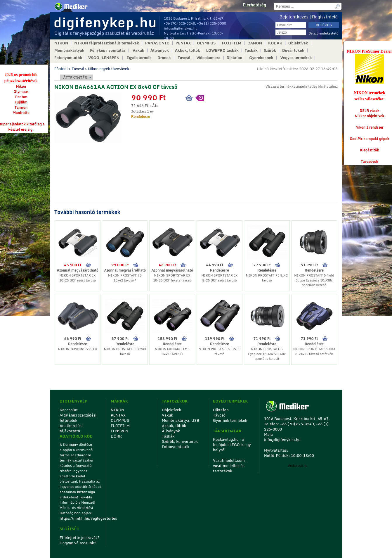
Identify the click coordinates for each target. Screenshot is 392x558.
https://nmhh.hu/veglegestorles (81, 518)
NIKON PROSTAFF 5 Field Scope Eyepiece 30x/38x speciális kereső (314, 280)
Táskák (251, 50)
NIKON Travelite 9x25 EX (78, 349)
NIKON (61, 43)
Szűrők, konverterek (180, 441)
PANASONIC (157, 43)
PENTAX (183, 43)
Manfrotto (21, 113)
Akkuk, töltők (188, 50)
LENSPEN (119, 431)
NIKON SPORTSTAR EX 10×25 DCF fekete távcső (172, 278)
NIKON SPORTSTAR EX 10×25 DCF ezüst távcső (78, 278)
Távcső (184, 58)
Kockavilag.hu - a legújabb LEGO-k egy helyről (232, 445)
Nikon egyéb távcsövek (109, 69)
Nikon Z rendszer (370, 127)
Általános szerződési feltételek (78, 418)
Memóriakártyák (69, 50)
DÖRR (116, 436)
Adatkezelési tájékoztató (71, 428)
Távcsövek (370, 161)
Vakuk (138, 50)
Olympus (21, 92)
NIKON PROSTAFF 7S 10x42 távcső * (125, 278)
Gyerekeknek (261, 58)
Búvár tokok (293, 50)
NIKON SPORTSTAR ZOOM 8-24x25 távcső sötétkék (314, 351)
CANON (255, 43)
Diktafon (235, 58)
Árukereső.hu (298, 466)
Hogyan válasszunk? (78, 543)
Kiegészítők (370, 150)
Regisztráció (325, 17)
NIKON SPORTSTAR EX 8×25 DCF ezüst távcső (220, 278)
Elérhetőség (254, 5)
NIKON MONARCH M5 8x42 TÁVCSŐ (172, 351)
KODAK (275, 43)
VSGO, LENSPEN (104, 58)
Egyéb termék (139, 58)
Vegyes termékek (296, 58)
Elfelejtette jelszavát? (80, 538)
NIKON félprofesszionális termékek (106, 43)
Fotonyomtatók (68, 58)
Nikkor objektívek (369, 116)
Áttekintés (75, 77)
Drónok (164, 58)
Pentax (21, 97)
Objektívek (298, 43)
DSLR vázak (370, 111)
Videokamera (208, 58)
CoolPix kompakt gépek (369, 139)
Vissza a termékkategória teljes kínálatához (302, 86)
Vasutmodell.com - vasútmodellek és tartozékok (230, 466)
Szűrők (270, 50)
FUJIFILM (232, 43)
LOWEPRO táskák (222, 50)
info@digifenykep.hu (181, 28)
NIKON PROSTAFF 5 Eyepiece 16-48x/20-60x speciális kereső (267, 354)
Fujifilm (21, 102)
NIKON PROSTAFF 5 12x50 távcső (220, 351)
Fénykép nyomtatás (108, 50)
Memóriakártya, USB (181, 420)
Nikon (21, 86)
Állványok (160, 50)
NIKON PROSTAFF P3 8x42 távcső (267, 278)
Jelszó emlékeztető (324, 33)
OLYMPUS (206, 43)
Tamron (21, 107)
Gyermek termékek (230, 420)
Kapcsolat (69, 410)
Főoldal (61, 69)
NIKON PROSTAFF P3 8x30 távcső (125, 351)
